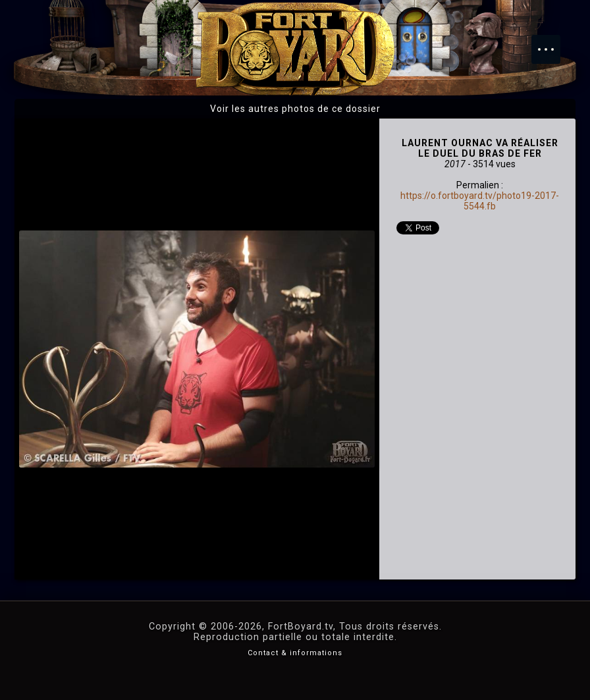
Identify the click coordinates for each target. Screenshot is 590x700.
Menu (552, 43)
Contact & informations (295, 653)
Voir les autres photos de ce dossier (295, 109)
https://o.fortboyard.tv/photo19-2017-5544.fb (480, 201)
